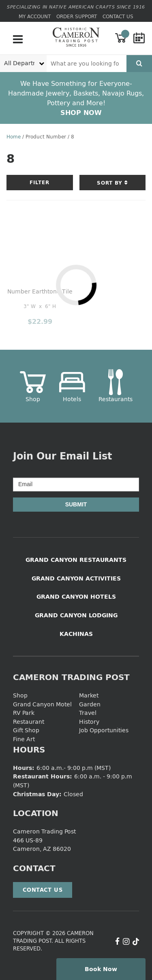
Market (89, 695)
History (89, 722)
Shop (20, 695)
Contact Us (118, 16)
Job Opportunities (104, 730)
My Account (35, 16)
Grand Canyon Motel (42, 704)
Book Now (101, 969)
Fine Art (24, 739)
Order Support (77, 16)
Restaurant (29, 722)
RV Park (24, 713)
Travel (88, 713)
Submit (76, 504)
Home (14, 137)
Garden (90, 704)
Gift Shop (26, 730)
